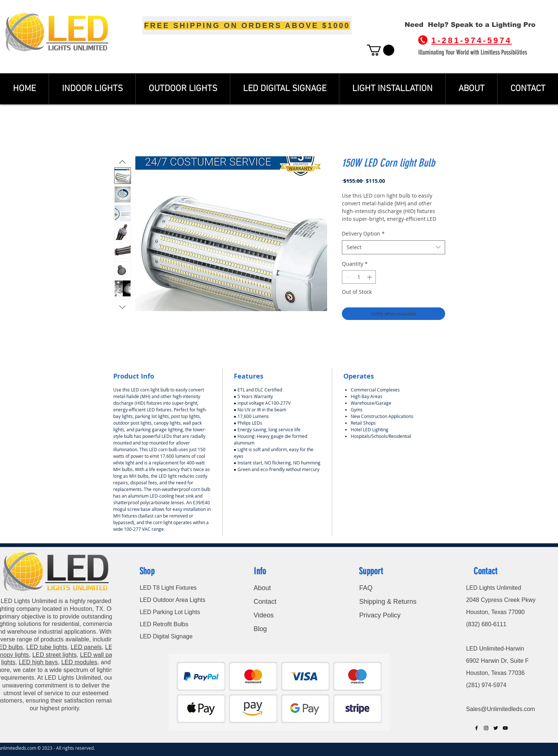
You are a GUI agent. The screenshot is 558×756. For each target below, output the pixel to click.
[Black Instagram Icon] (486, 728)
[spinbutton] (359, 277)
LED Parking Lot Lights (170, 612)
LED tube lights (47, 647)
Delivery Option (363, 234)
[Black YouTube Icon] (505, 728)
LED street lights (55, 655)
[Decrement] (348, 277)
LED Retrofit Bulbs (164, 624)
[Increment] (370, 277)
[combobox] (394, 247)
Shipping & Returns (388, 602)
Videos (264, 615)
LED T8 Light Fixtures (168, 588)
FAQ (366, 588)
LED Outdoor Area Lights (173, 600)
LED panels (86, 647)
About (262, 588)
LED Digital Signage (166, 636)
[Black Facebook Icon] (476, 728)
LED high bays (38, 662)
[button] (381, 50)
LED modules (79, 662)
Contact (266, 602)
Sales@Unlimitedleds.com (501, 709)
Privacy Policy (380, 615)
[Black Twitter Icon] (496, 728)
